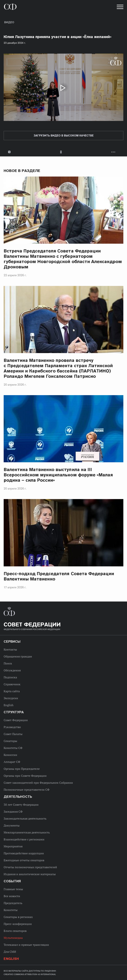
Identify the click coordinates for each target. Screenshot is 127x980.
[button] (120, 8)
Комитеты (11, 910)
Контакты (10, 649)
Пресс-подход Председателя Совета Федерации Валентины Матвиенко (59, 576)
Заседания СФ (13, 812)
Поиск (8, 663)
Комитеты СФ (13, 748)
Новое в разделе (22, 171)
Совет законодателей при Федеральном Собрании (38, 783)
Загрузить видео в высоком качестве (64, 136)
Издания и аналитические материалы (30, 874)
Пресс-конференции (18, 924)
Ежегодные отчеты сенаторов (24, 860)
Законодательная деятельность (25, 818)
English (8, 705)
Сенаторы (10, 741)
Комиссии (10, 755)
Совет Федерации (16, 720)
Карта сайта (12, 691)
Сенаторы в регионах (18, 917)
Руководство (12, 727)
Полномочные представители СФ (27, 790)
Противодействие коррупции (24, 853)
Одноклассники (61, 152)
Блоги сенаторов (15, 931)
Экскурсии (11, 698)
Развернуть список (114, 152)
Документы (12, 825)
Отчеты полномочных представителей (30, 867)
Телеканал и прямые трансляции (26, 945)
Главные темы (13, 889)
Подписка (10, 677)
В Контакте (9, 152)
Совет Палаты (13, 734)
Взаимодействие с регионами (24, 839)
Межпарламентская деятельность (27, 832)
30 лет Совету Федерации (21, 805)
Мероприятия (13, 846)
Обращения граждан (18, 656)
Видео (9, 22)
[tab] (63, 152)
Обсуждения (12, 670)
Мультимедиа (13, 938)
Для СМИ (10, 952)
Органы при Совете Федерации (25, 776)
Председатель (13, 903)
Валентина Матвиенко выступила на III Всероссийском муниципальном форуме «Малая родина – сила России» (58, 475)
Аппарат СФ (12, 762)
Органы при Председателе (22, 769)
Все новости (12, 896)
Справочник (12, 684)
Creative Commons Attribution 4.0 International (30, 974)
